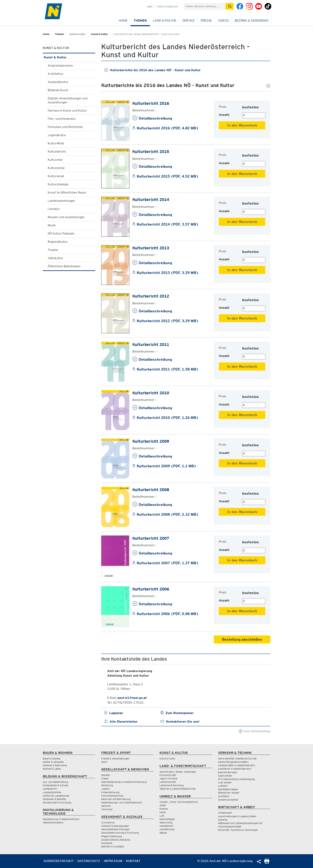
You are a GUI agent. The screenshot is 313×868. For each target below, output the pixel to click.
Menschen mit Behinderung (116, 799)
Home (123, 20)
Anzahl (224, 115)
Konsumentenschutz (112, 796)
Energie (164, 809)
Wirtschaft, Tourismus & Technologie (238, 830)
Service (188, 20)
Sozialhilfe (107, 843)
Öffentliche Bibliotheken (64, 266)
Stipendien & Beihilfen (54, 799)
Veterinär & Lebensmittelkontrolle (177, 789)
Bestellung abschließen (242, 639)
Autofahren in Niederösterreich (235, 769)
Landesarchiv (50, 789)
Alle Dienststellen (123, 722)
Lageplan (116, 713)
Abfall (163, 805)
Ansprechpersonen (60, 66)
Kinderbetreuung (110, 792)
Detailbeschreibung (155, 118)
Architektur (56, 74)
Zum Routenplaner (180, 713)
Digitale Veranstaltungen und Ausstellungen (68, 100)
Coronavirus (108, 823)
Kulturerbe (55, 160)
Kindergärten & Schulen (55, 785)
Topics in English (167, 6)
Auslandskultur (58, 82)
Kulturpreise (56, 168)
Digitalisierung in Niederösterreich (61, 819)
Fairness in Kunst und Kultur (67, 111)
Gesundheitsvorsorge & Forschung (120, 833)
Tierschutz (107, 809)
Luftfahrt (223, 786)
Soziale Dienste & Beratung (116, 840)
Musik (52, 225)
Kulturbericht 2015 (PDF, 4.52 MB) (168, 176)
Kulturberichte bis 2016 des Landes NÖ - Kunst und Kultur (152, 70)
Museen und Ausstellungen (66, 217)
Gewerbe (223, 820)
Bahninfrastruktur (228, 772)
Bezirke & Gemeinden (252, 20)
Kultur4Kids (56, 143)
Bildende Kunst (58, 90)
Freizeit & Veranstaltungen (115, 759)
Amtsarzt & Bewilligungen (115, 826)
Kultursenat (56, 176)
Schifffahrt (224, 796)
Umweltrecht (166, 826)
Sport (104, 762)
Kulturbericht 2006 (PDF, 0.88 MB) (168, 614)
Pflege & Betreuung (112, 836)
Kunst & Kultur (99, 34)
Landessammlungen (61, 201)
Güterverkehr (225, 776)
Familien (106, 775)
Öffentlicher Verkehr (229, 793)
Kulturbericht (57, 152)
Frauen (105, 779)
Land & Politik (165, 20)
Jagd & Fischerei (168, 779)
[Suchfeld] (205, 6)
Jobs (150, 6)
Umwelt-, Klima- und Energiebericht (179, 802)
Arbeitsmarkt (225, 813)
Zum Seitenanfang (254, 731)
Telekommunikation (53, 823)
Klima (162, 812)
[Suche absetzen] (230, 6)
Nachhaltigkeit (167, 819)
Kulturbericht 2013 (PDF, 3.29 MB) (168, 273)
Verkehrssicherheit (228, 800)
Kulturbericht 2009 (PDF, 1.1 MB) (166, 466)
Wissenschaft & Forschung (57, 803)
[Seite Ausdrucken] (267, 863)
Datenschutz (89, 861)
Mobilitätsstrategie (228, 789)
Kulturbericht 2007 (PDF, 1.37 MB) (168, 563)
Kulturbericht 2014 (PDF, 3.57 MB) (168, 224)
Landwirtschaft (168, 782)
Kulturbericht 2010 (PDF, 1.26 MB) (168, 418)
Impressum (113, 861)
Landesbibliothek (52, 792)
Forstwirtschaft (168, 775)
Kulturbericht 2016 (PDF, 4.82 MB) (168, 128)
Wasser (163, 833)
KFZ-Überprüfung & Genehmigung (236, 779)
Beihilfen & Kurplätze (112, 847)
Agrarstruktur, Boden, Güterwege (178, 772)
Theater (53, 250)
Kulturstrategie (58, 184)
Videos (223, 20)
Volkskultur (55, 258)
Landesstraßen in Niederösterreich (237, 765)
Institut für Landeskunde (56, 796)
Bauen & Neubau (52, 759)
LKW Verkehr (225, 783)
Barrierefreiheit (59, 861)
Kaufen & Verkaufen (53, 762)
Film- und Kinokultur (62, 119)
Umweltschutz (167, 829)
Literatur (54, 209)
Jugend (105, 789)
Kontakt (133, 861)
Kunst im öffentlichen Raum (67, 193)
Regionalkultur (58, 242)
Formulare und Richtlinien (65, 127)
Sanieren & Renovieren (55, 765)
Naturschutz (166, 823)
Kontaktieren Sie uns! (183, 722)
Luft (162, 816)
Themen (140, 20)
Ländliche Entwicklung (172, 785)
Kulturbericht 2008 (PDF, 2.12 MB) (168, 514)
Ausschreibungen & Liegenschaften (237, 816)
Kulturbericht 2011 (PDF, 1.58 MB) (168, 369)
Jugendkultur (57, 135)
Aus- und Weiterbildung (55, 782)
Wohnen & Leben (52, 769)
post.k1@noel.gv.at (132, 698)
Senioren (106, 806)
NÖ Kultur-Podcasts (61, 234)
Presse (206, 20)
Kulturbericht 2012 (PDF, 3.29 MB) (168, 321)
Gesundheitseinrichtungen (115, 829)
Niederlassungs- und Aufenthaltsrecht (122, 803)
